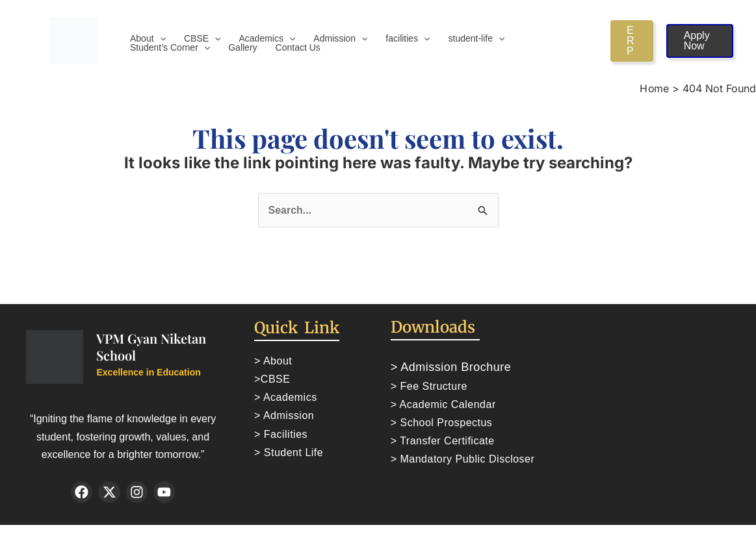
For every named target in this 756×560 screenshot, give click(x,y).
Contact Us (298, 47)
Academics (267, 38)
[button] (632, 41)
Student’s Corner (170, 47)
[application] (160, 38)
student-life (477, 38)
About (148, 38)
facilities (408, 38)
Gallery (242, 47)
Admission (340, 38)
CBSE (202, 38)
